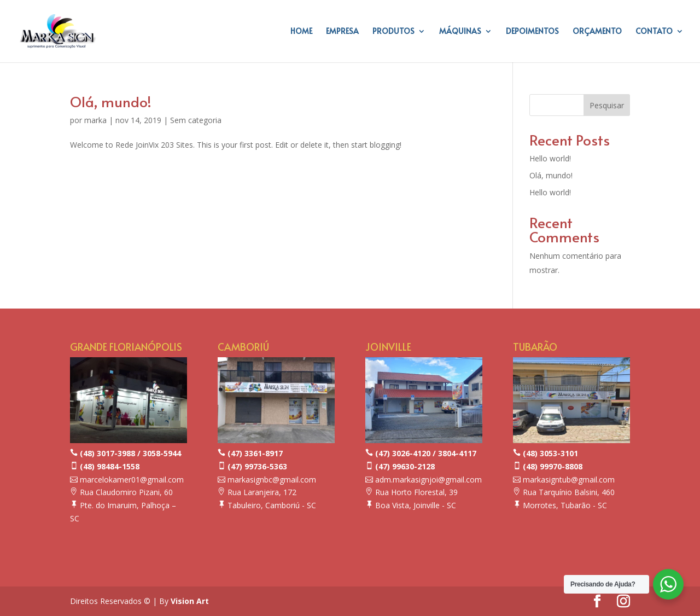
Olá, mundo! (111, 101)
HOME (301, 32)
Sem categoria (196, 120)
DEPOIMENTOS (532, 32)
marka (95, 120)
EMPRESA (342, 32)
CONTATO (654, 32)
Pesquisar (607, 105)
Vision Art (190, 601)
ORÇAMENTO (597, 32)
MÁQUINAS (460, 32)
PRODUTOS (393, 32)
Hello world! (550, 158)
